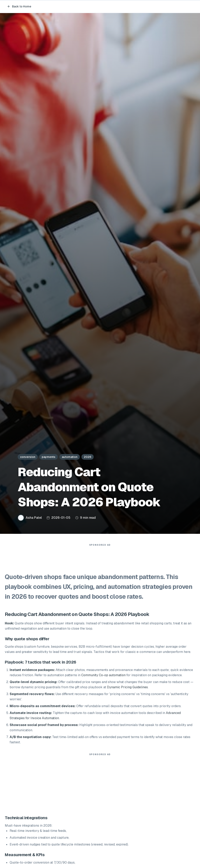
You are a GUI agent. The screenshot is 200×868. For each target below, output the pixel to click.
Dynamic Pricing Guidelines (127, 687)
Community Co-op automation (103, 675)
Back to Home (19, 6)
